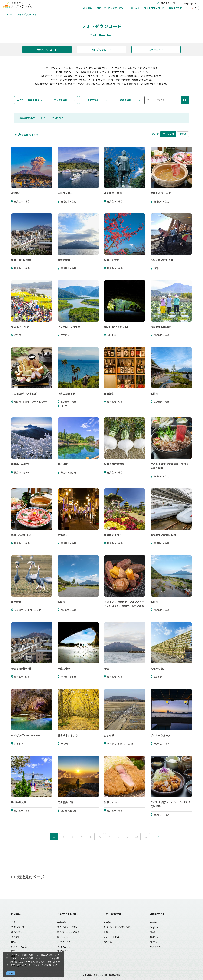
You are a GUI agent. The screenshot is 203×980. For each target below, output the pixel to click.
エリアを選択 (61, 100)
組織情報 (62, 922)
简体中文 (154, 942)
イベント (16, 937)
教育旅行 (108, 922)
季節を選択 (93, 100)
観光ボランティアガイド (69, 932)
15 (137, 837)
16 (146, 837)
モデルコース (18, 927)
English (154, 927)
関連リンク (63, 937)
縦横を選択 (126, 100)
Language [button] (190, 3)
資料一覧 (108, 942)
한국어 (153, 932)
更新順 (183, 134)
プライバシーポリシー (68, 927)
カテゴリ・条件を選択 (28, 100)
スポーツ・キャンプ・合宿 (117, 927)
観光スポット (18, 932)
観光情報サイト (167, 3)
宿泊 (13, 951)
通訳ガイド (63, 951)
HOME (10, 14)
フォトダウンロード (27, 14)
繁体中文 (154, 937)
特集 (13, 922)
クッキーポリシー (33, 965)
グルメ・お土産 (19, 946)
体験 (13, 942)
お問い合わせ (64, 946)
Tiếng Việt (155, 946)
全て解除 (58, 118)
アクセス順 (168, 134)
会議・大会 (109, 932)
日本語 (153, 922)
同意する (11, 973)
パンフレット (64, 942)
